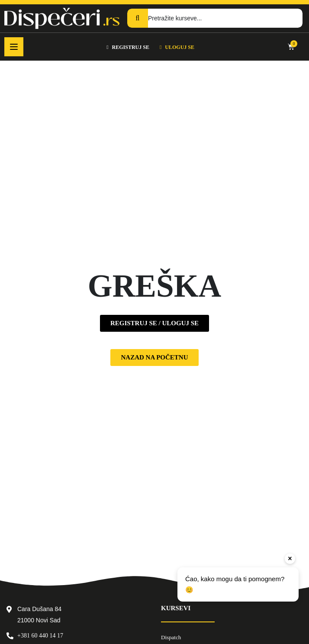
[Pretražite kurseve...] (225, 18)
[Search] (138, 18)
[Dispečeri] (62, 18)
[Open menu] (14, 47)
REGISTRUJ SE (128, 47)
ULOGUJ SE (177, 47)
